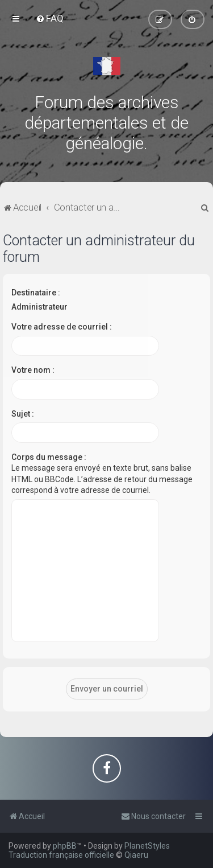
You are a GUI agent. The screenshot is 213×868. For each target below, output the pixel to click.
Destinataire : (36, 293)
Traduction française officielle (61, 855)
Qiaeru (136, 855)
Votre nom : (33, 370)
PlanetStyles (147, 846)
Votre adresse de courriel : (62, 327)
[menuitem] (50, 18)
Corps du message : (49, 457)
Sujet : (23, 414)
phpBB (65, 846)
